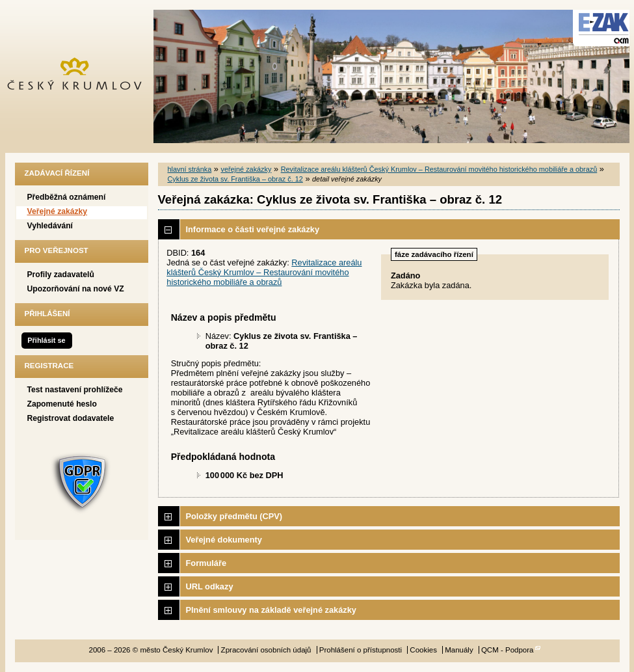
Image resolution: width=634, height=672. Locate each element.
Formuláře (206, 563)
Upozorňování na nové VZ (76, 289)
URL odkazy (210, 586)
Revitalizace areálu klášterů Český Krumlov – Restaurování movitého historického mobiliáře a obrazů (439, 169)
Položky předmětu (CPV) (234, 516)
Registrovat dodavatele (71, 418)
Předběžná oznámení (67, 197)
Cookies (423, 650)
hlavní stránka (190, 169)
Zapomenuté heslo (62, 404)
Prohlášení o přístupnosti (361, 650)
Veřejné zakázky (58, 211)
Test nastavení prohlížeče (75, 390)
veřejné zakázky (246, 169)
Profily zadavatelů (61, 275)
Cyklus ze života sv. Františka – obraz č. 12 (235, 179)
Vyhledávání (50, 226)
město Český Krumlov (82, 76)
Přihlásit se (46, 340)
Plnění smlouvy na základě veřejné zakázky (271, 610)
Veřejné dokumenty (224, 540)
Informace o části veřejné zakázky (253, 229)
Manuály (459, 650)
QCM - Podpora (508, 650)
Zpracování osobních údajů (266, 650)
